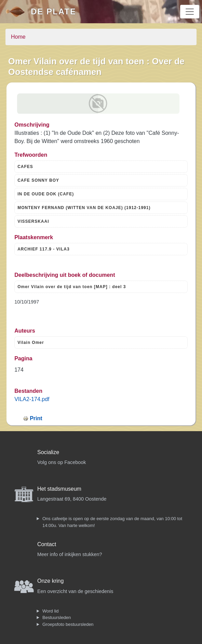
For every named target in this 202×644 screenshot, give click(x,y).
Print (36, 418)
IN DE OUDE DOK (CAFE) (46, 194)
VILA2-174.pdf (32, 399)
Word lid (50, 611)
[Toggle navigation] (190, 12)
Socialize (48, 452)
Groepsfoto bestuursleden (68, 624)
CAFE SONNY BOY (38, 180)
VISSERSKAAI (33, 221)
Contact (47, 544)
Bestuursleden (57, 617)
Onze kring (50, 581)
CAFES (25, 167)
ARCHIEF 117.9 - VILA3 (43, 249)
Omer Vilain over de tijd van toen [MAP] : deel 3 (72, 287)
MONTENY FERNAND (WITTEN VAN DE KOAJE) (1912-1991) (84, 208)
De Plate (53, 11)
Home (18, 37)
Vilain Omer (31, 343)
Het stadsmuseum (59, 489)
